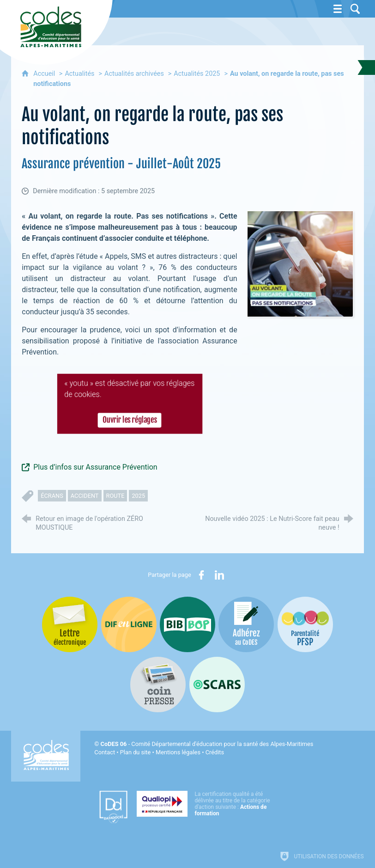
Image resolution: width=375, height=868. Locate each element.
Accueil (45, 74)
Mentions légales (178, 752)
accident (85, 496)
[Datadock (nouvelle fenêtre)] (113, 807)
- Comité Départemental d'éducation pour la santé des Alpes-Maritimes (207, 744)
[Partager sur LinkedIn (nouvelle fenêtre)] (219, 575)
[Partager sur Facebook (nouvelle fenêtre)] (201, 575)
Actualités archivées (134, 74)
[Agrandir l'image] (300, 264)
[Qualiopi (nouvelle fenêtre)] (206, 804)
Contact (105, 752)
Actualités (79, 74)
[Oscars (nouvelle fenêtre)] (217, 685)
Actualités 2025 (197, 74)
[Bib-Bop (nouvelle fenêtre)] (187, 624)
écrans (52, 496)
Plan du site (136, 752)
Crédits (215, 752)
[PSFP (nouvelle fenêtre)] (305, 624)
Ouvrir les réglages (129, 422)
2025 (138, 496)
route (115, 496)
